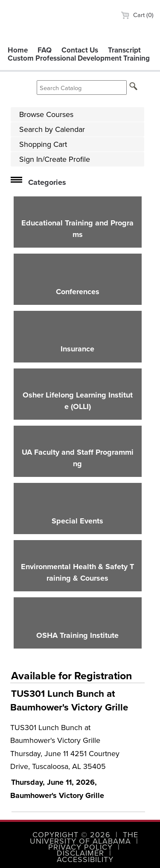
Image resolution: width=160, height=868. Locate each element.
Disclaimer (80, 853)
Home (18, 50)
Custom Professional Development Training (79, 58)
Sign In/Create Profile (55, 159)
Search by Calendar (52, 129)
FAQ (45, 50)
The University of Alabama (84, 838)
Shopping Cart (43, 144)
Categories (47, 182)
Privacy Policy (80, 847)
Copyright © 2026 (71, 835)
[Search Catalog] (82, 88)
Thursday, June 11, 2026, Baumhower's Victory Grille (57, 789)
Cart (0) (137, 15)
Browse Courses (46, 114)
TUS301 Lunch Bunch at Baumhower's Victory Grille (69, 700)
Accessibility (85, 859)
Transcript (124, 50)
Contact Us (80, 50)
